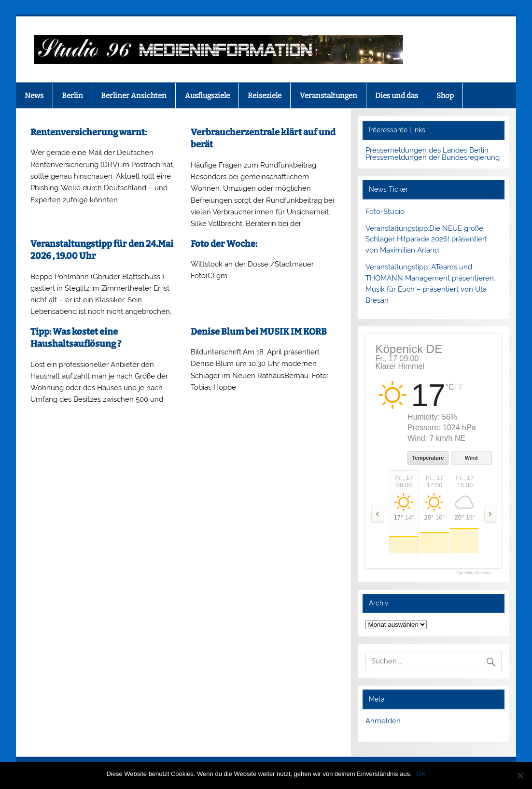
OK (421, 774)
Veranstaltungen (329, 96)
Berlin (72, 96)
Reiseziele (265, 96)
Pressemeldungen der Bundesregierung (433, 157)
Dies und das (397, 96)
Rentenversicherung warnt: (89, 132)
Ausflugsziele (207, 96)
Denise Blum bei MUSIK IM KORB (259, 332)
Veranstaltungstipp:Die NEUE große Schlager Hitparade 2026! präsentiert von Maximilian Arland (426, 240)
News (34, 96)
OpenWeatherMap (474, 573)
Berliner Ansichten (134, 96)
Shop (445, 96)
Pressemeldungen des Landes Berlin (427, 150)
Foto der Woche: (224, 244)
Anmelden (383, 721)
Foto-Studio (385, 211)
